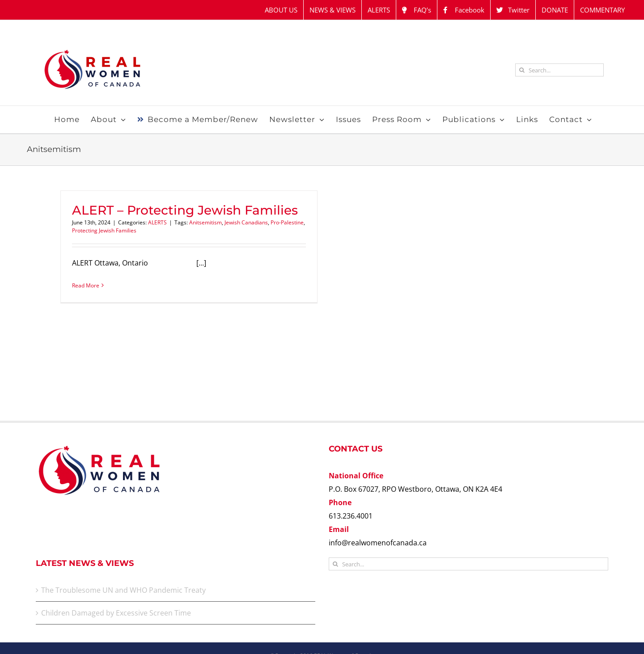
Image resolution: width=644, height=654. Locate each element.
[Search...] (559, 70)
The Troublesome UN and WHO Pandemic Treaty (123, 590)
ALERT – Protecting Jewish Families (185, 210)
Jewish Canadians (246, 222)
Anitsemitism (205, 222)
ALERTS (157, 222)
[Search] (522, 70)
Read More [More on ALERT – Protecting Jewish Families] (86, 285)
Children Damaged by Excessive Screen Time (116, 613)
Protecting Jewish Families (104, 230)
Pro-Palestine (287, 222)
